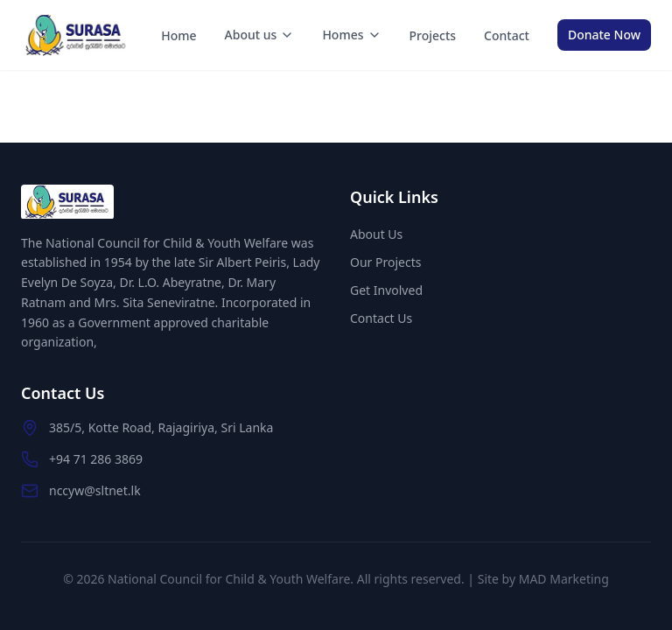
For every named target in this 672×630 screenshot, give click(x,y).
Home (178, 35)
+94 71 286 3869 (96, 459)
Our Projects (385, 262)
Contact (507, 35)
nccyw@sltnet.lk (95, 490)
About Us (376, 234)
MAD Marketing (564, 579)
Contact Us (381, 318)
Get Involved (386, 290)
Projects (433, 35)
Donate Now (604, 35)
